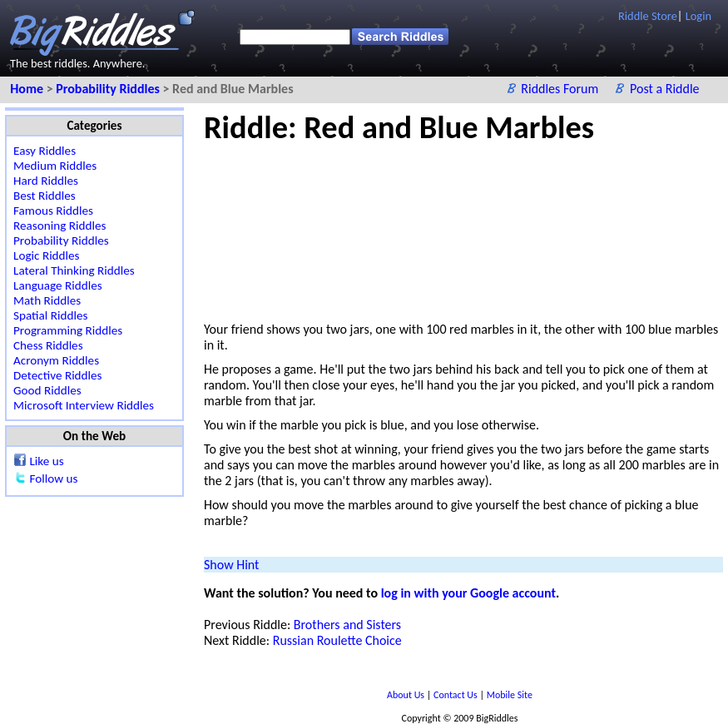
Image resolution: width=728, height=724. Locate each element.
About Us (407, 695)
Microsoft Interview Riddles (84, 405)
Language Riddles (58, 285)
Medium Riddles (55, 166)
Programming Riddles (68, 330)
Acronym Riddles (56, 360)
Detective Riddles (58, 375)
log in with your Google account (468, 593)
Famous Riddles (53, 211)
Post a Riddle (665, 89)
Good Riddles (47, 390)
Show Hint (231, 565)
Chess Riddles (48, 345)
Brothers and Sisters (347, 625)
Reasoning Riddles (59, 226)
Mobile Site (510, 695)
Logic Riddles (47, 255)
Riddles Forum (561, 89)
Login (698, 16)
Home (28, 89)
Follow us (53, 479)
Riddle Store (648, 16)
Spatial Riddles (50, 315)
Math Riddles (47, 300)
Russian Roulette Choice (337, 640)
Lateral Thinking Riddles (74, 270)
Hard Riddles (46, 181)
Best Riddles (45, 196)
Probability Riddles (109, 89)
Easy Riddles (45, 151)
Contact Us (456, 695)
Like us (46, 461)
